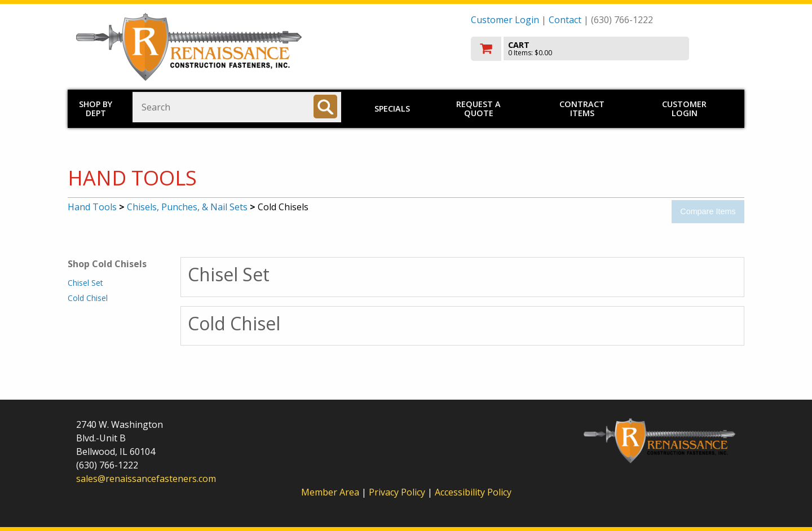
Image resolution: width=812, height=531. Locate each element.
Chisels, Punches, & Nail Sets (187, 207)
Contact (565, 20)
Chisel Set (85, 283)
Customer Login (505, 20)
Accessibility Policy (473, 492)
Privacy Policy (398, 492)
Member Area (330, 492)
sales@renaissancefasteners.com (146, 479)
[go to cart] (603, 49)
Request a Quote (478, 109)
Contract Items (582, 109)
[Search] (325, 107)
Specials (392, 109)
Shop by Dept (96, 109)
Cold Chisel (88, 298)
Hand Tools (92, 207)
